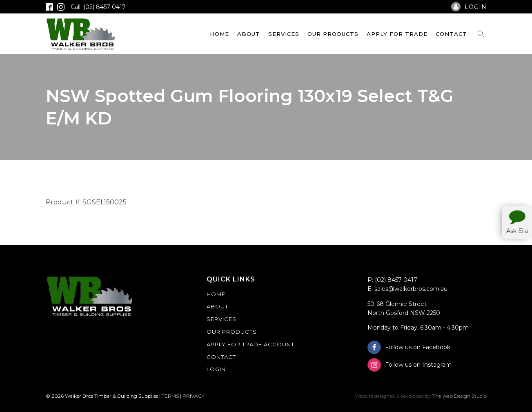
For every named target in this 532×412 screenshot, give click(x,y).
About (249, 34)
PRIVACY (194, 396)
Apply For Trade (397, 34)
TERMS (170, 396)
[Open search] (481, 34)
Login (216, 369)
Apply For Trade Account (250, 344)
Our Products (333, 34)
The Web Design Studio (460, 396)
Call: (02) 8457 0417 (98, 7)
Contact (451, 34)
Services (284, 34)
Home (219, 34)
